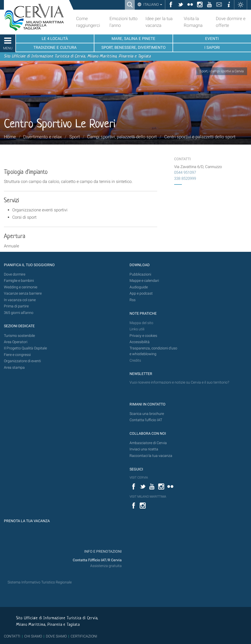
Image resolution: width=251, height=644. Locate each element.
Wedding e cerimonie (21, 287)
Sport (75, 137)
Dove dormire (15, 274)
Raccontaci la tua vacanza (151, 456)
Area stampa (14, 368)
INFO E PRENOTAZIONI (103, 551)
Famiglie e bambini (19, 281)
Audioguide (139, 287)
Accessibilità (140, 342)
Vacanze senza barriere (23, 293)
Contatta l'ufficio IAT (146, 420)
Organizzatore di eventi (22, 361)
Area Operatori (16, 342)
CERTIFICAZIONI (84, 636)
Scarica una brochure (147, 414)
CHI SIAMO (33, 636)
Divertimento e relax (42, 137)
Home (10, 137)
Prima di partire (16, 306)
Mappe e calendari (144, 281)
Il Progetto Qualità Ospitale (25, 348)
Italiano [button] (152, 4)
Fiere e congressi (17, 355)
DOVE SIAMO (56, 636)
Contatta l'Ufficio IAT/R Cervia (97, 560)
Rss (133, 300)
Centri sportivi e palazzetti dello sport (200, 137)
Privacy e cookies (143, 336)
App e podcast (141, 293)
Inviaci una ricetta (144, 449)
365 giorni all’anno (19, 313)
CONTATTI (12, 636)
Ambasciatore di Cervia (148, 443)
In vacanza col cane (20, 300)
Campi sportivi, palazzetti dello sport (122, 137)
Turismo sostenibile (19, 336)
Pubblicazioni (140, 274)
